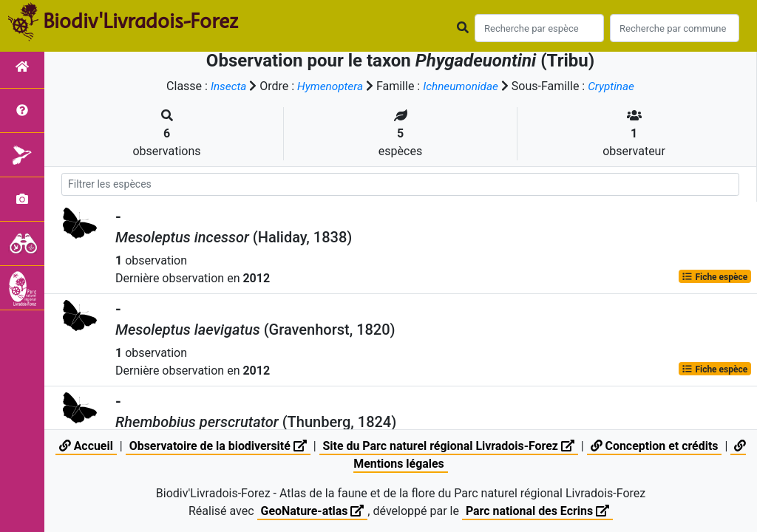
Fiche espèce (714, 276)
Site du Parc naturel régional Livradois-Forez (449, 446)
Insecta (224, 86)
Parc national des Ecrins (538, 511)
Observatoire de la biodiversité (217, 446)
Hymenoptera (328, 86)
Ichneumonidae (462, 86)
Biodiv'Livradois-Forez (140, 21)
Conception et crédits (656, 446)
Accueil (85, 446)
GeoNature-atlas (312, 511)
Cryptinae (615, 86)
